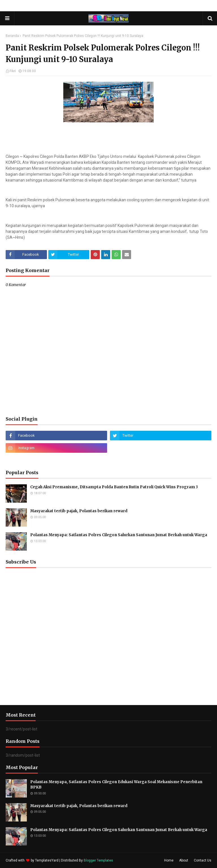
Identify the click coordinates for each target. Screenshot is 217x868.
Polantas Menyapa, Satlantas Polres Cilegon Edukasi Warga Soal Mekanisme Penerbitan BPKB (116, 785)
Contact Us (203, 860)
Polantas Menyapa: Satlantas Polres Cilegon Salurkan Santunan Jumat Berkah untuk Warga (119, 535)
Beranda (12, 36)
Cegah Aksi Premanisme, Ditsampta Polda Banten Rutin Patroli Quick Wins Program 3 (114, 487)
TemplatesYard (47, 860)
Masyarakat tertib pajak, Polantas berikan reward (79, 511)
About (184, 860)
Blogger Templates (98, 860)
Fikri (13, 71)
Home (169, 860)
